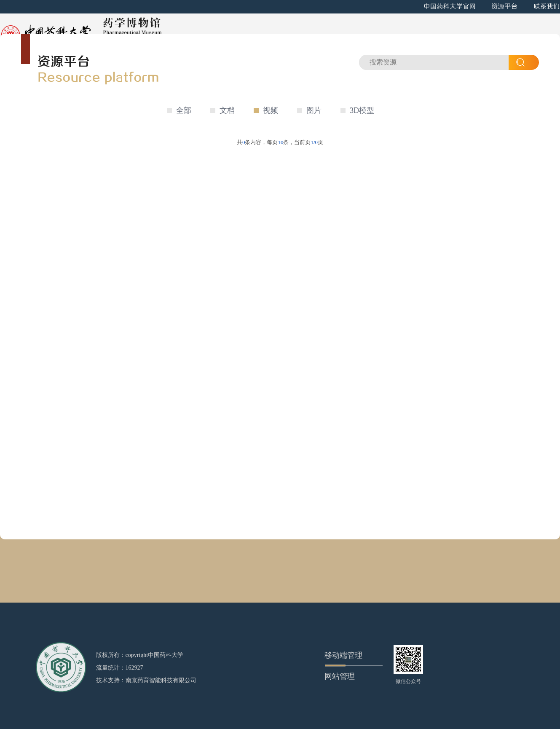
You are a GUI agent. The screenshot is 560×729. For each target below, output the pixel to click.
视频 (271, 110)
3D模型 (362, 110)
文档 (227, 110)
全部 (184, 110)
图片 (314, 110)
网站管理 (340, 676)
